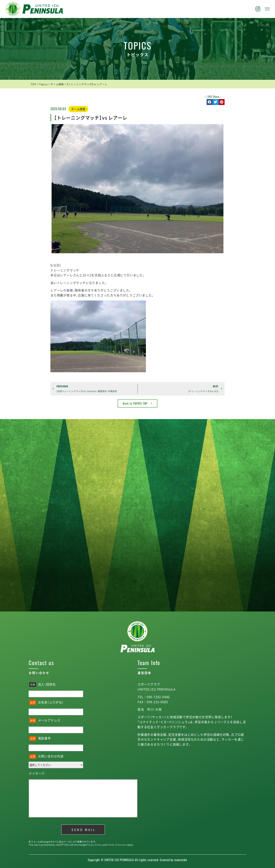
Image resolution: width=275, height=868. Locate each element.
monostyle (181, 860)
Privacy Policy (94, 845)
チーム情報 (78, 109)
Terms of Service (117, 845)
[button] (210, 102)
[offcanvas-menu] (267, 9)
